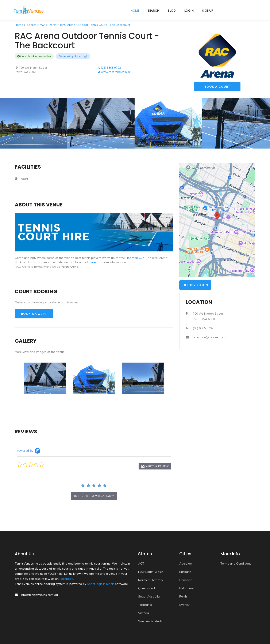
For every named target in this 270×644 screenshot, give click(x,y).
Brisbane (185, 572)
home (135, 11)
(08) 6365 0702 (109, 68)
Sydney (184, 605)
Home (19, 25)
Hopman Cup (135, 258)
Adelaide (186, 563)
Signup (208, 11)
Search (153, 11)
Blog (172, 11)
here (93, 262)
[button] (155, 466)
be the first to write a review (94, 496)
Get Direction (195, 285)
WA (43, 25)
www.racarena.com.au (114, 72)
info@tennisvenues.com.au (39, 595)
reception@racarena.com (211, 337)
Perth (53, 25)
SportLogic (81, 56)
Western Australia (151, 621)
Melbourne (186, 588)
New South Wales (151, 572)
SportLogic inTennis (101, 584)
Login (189, 11)
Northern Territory (151, 580)
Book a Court (217, 87)
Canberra (186, 580)
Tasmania (145, 605)
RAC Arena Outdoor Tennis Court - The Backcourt (95, 25)
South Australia (149, 596)
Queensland (146, 588)
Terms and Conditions (236, 563)
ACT (141, 563)
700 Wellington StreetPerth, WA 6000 (208, 316)
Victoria (144, 613)
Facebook (66, 579)
